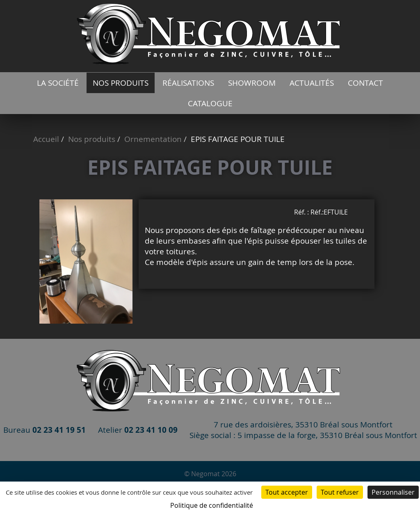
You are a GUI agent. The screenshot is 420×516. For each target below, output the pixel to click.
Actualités (312, 83)
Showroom (252, 83)
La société (58, 83)
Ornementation (153, 139)
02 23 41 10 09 (151, 430)
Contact (365, 83)
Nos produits (121, 83)
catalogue (210, 103)
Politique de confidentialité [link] (212, 505)
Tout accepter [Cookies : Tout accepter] (287, 492)
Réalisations (188, 83)
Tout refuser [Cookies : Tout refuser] (340, 492)
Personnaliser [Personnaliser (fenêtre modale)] (393, 492)
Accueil (46, 139)
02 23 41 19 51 (59, 430)
